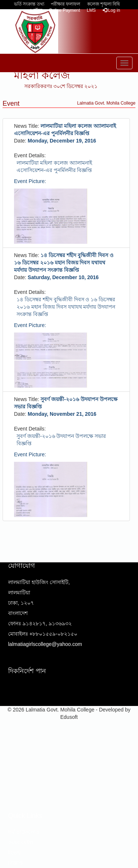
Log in (112, 10)
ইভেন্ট (14, 853)
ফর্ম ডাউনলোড (24, 832)
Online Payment (65, 10)
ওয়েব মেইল (20, 842)
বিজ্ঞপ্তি (16, 863)
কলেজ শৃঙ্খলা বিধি (104, 4)
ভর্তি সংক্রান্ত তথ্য (29, 4)
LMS (91, 10)
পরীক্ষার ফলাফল (66, 4)
